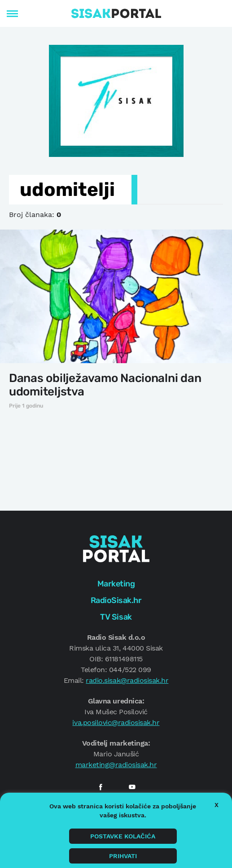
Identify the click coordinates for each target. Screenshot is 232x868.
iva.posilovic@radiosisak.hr (116, 723)
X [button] (217, 805)
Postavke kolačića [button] (123, 836)
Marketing (116, 584)
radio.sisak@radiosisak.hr (127, 680)
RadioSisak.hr (116, 600)
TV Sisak (116, 617)
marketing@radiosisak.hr (116, 765)
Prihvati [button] (123, 856)
